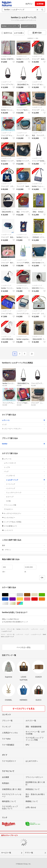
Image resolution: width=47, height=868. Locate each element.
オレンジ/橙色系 (45, 599)
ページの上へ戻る (24, 647)
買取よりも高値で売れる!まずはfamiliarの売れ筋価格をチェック (23, 620)
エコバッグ (26, 497)
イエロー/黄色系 (23, 599)
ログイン (29, 4)
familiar (23, 444)
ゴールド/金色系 (16, 603)
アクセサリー (25, 509)
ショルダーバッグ (29, 26)
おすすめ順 (19, 33)
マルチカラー (23, 603)
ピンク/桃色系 (30, 599)
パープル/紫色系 (16, 599)
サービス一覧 (6, 853)
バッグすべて (26, 476)
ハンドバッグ (26, 488)
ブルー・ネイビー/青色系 (8, 599)
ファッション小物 (25, 505)
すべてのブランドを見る (24, 709)
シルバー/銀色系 (8, 603)
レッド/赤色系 (38, 599)
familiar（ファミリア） (10, 26)
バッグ (25, 471)
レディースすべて (25, 463)
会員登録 (40, 4)
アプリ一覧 (29, 853)
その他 (26, 501)
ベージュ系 (38, 595)
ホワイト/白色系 (16, 595)
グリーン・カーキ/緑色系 (45, 595)
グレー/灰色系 (23, 595)
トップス (25, 467)
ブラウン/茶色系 (30, 595)
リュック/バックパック (26, 493)
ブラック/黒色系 (8, 595)
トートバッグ (26, 484)
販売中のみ (7, 33)
